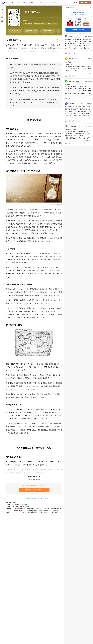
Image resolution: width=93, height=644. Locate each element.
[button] (78, 45)
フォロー (77, 36)
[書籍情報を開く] (48, 31)
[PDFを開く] (31, 31)
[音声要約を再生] (15, 31)
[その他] (58, 31)
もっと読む (89, 51)
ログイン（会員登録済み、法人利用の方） (34, 499)
